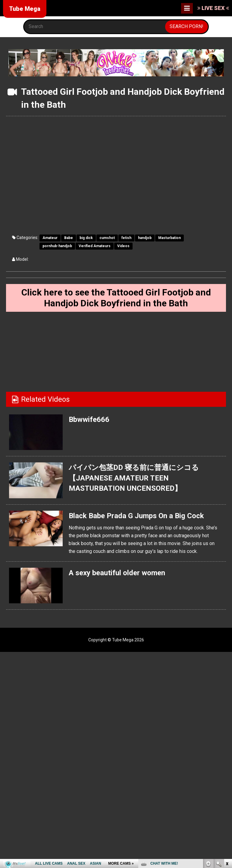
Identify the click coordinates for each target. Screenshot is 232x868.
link (227, 774)
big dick (86, 238)
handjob (145, 238)
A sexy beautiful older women (117, 573)
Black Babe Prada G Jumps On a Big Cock (136, 516)
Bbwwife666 (89, 420)
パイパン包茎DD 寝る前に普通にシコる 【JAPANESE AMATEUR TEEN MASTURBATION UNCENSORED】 (134, 478)
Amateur (50, 238)
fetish (126, 238)
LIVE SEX (213, 8)
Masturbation (169, 238)
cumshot (107, 238)
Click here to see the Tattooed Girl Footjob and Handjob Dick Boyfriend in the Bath (116, 298)
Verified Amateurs (95, 246)
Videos (123, 246)
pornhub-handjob (57, 246)
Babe (69, 238)
